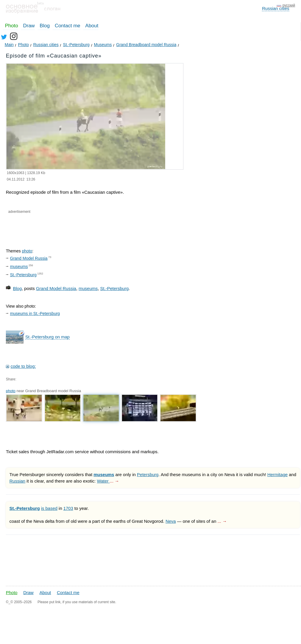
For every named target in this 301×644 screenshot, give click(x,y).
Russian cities (276, 8)
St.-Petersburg (23, 275)
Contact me (67, 26)
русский (289, 5)
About (92, 26)
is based (49, 508)
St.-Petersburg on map (47, 337)
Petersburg (148, 474)
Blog (45, 26)
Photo (11, 26)
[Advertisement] (76, 226)
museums (19, 267)
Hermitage (277, 474)
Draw (29, 26)
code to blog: (23, 366)
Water (103, 481)
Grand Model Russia (29, 258)
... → (114, 481)
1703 (68, 508)
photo (27, 251)
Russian (17, 481)
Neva (171, 521)
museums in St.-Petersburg (35, 313)
